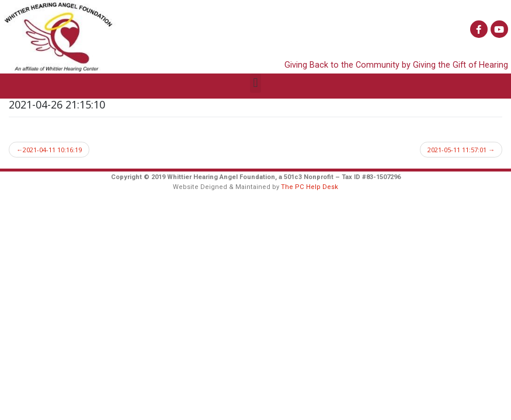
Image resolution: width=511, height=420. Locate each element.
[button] (255, 83)
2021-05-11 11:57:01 (457, 150)
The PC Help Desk (310, 187)
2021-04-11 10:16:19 (52, 150)
